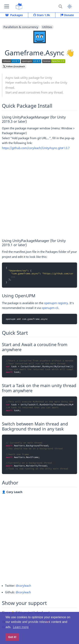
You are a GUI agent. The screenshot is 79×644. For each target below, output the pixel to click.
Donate (67, 15)
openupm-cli (50, 308)
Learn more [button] (21, 627)
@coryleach (23, 586)
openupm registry (56, 303)
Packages (14, 15)
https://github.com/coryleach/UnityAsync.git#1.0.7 (36, 148)
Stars (42, 15)
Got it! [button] (12, 637)
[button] (7, 6)
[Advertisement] (39, 195)
